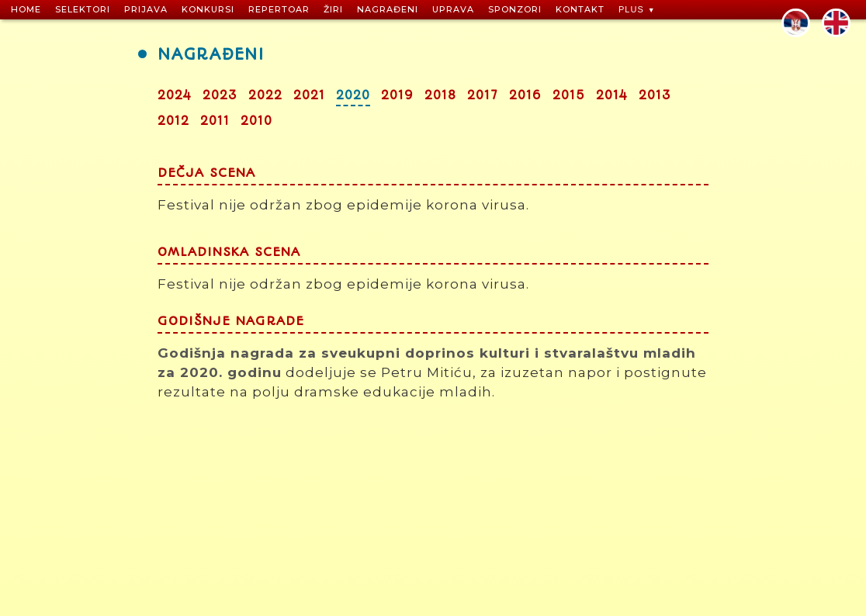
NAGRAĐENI (388, 9)
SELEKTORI (83, 9)
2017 (483, 95)
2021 (309, 95)
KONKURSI (208, 9)
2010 (256, 121)
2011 (215, 121)
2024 (175, 95)
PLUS (631, 9)
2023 (220, 95)
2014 (612, 95)
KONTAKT (580, 9)
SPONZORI (515, 9)
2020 (353, 95)
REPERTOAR (279, 9)
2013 (655, 95)
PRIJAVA (146, 9)
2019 (397, 95)
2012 (173, 121)
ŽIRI (333, 9)
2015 (569, 95)
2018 (440, 95)
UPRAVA (453, 9)
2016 (525, 95)
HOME (26, 9)
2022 (265, 95)
